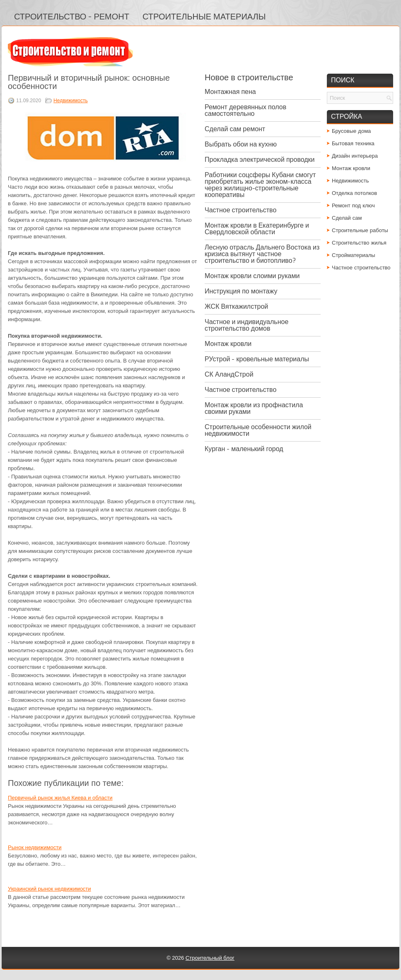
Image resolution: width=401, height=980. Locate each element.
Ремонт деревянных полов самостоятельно (245, 110)
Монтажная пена (230, 92)
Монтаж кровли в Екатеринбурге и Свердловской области (257, 229)
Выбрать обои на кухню (241, 144)
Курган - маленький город (244, 449)
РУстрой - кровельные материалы (257, 359)
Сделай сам (347, 218)
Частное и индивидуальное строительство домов (246, 325)
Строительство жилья (359, 243)
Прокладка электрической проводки (260, 160)
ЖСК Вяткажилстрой (236, 306)
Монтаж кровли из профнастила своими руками (254, 408)
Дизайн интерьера (355, 156)
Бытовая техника (353, 143)
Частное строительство (240, 210)
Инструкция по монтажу (241, 291)
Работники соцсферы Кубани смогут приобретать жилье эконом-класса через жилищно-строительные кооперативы (260, 185)
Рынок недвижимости (35, 847)
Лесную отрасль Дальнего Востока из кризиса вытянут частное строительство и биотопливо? (262, 254)
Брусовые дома (351, 131)
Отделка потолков (354, 193)
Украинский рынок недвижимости (50, 889)
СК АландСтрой (229, 374)
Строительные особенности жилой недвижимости (258, 430)
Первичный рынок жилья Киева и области (60, 798)
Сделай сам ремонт (235, 129)
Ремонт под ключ (353, 205)
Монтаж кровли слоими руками (252, 276)
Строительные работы (360, 230)
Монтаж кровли (228, 344)
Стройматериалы (354, 255)
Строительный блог (210, 958)
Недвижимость (71, 101)
